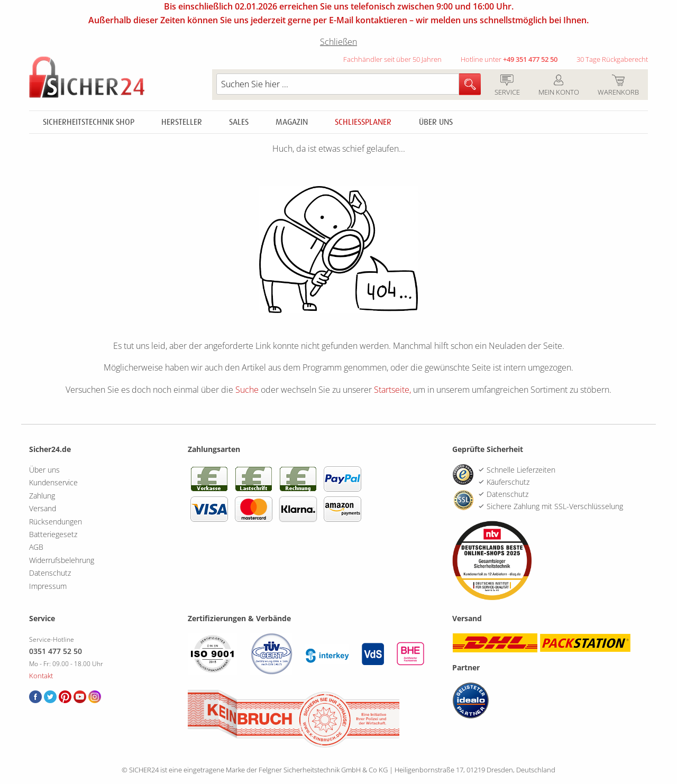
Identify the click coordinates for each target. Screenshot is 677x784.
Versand (43, 508)
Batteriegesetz (53, 534)
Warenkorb (618, 86)
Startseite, (392, 390)
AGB (36, 547)
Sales (239, 122)
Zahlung (42, 496)
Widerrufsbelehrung (62, 560)
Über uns (436, 122)
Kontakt (41, 676)
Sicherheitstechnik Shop (89, 122)
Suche (247, 390)
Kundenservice (53, 482)
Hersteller (182, 122)
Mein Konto (559, 86)
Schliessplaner (363, 122)
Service (507, 86)
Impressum (48, 586)
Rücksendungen (56, 522)
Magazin (292, 122)
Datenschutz (50, 573)
